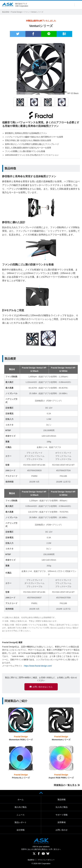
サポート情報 (62, 815)
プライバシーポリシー (46, 860)
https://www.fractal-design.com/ (38, 666)
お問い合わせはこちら (43, 687)
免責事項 (31, 860)
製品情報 (6, 12)
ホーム (21, 800)
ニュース (21, 815)
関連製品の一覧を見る (65, 785)
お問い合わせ (62, 830)
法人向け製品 (62, 807)
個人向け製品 (21, 807)
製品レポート (21, 822)
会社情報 (21, 830)
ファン (27, 12)
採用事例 (62, 822)
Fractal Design (16, 12)
